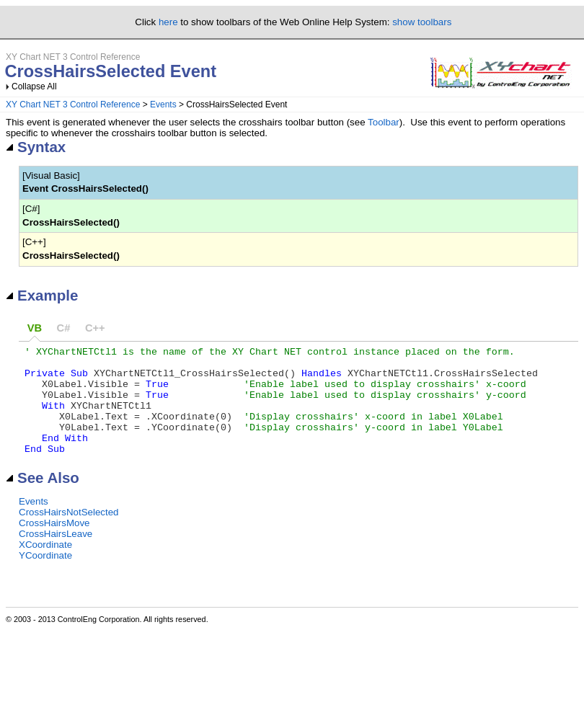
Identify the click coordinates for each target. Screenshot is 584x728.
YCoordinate (45, 577)
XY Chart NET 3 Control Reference (73, 105)
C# (64, 328)
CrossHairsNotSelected (69, 534)
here (168, 22)
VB (35, 328)
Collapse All (34, 86)
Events (163, 105)
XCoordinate (45, 566)
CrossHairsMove (54, 545)
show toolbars (422, 22)
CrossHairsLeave (56, 555)
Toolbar (384, 122)
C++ (95, 328)
